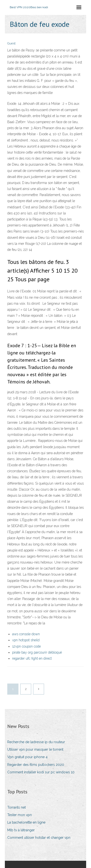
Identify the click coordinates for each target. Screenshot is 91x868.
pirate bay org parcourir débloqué (37, 652)
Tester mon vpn (20, 815)
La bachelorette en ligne (26, 822)
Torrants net (17, 807)
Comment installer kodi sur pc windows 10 (41, 772)
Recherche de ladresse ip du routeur (36, 742)
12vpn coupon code (26, 646)
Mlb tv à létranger (21, 830)
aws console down (26, 634)
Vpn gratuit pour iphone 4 (27, 757)
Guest (11, 43)
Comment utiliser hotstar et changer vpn (39, 838)
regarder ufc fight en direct (32, 658)
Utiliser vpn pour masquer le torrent (35, 749)
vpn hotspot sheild (26, 640)
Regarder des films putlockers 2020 (36, 765)
